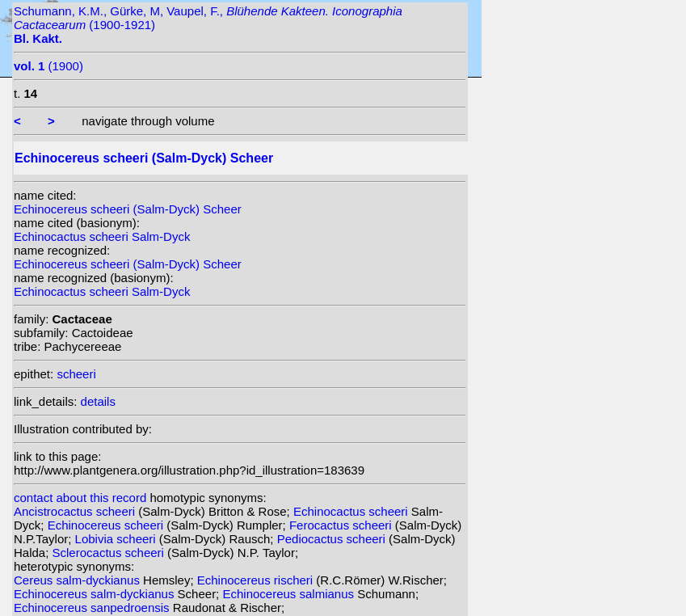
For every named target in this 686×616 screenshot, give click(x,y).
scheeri (76, 374)
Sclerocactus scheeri (110, 553)
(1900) (48, 66)
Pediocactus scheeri (333, 539)
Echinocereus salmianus (290, 594)
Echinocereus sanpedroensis (93, 608)
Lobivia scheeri (117, 539)
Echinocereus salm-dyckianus (96, 594)
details (98, 401)
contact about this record (80, 498)
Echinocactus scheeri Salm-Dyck (102, 236)
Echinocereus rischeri (257, 580)
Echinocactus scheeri (352, 511)
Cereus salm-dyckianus (78, 580)
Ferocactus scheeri (342, 525)
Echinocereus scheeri (107, 525)
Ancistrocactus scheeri (76, 511)
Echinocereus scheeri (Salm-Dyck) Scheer (128, 209)
